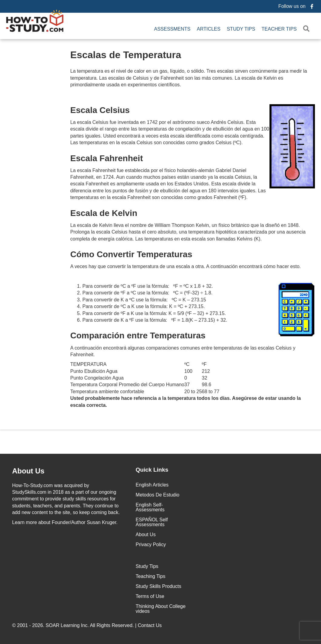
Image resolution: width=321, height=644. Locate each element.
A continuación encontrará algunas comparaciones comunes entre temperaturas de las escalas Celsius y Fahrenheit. (183, 351)
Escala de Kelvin (104, 213)
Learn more (25, 522)
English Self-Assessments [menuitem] (150, 507)
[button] (308, 29)
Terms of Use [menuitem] (150, 596)
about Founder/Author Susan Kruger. (65, 522)
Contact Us (150, 625)
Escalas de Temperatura (126, 55)
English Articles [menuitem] (152, 485)
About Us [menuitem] (146, 534)
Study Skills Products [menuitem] (159, 586)
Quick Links (152, 470)
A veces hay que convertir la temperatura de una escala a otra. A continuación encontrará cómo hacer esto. (186, 266)
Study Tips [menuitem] (241, 29)
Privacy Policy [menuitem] (151, 544)
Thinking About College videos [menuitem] (161, 609)
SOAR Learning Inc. (67, 625)
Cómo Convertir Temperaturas (131, 254)
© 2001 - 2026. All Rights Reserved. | (88, 625)
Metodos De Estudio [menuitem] (158, 495)
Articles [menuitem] (209, 29)
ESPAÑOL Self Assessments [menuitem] (152, 522)
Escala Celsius (193, 110)
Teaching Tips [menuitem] (151, 576)
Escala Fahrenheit (107, 158)
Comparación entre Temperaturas (138, 335)
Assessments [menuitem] (172, 29)
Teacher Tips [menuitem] (279, 29)
